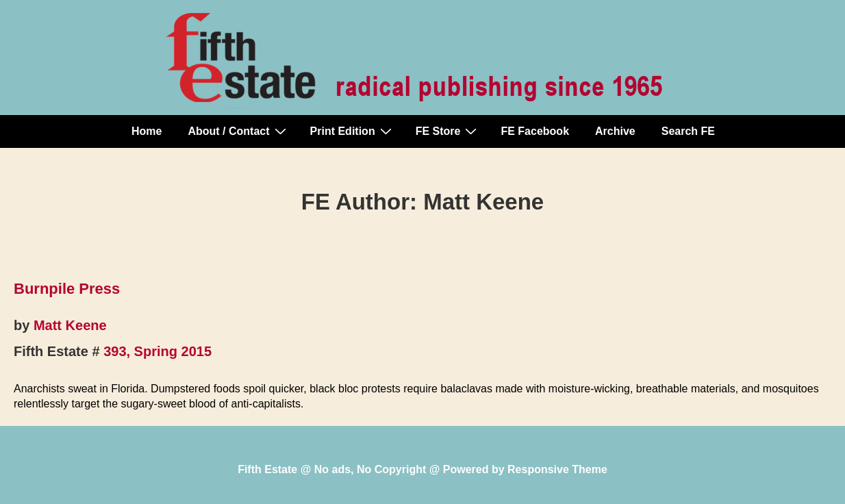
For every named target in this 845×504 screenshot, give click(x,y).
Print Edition (353, 131)
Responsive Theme (557, 469)
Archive (615, 131)
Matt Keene (70, 325)
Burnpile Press (67, 289)
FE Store (448, 131)
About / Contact (238, 131)
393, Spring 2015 (157, 351)
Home (147, 131)
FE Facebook (535, 131)
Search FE (688, 131)
